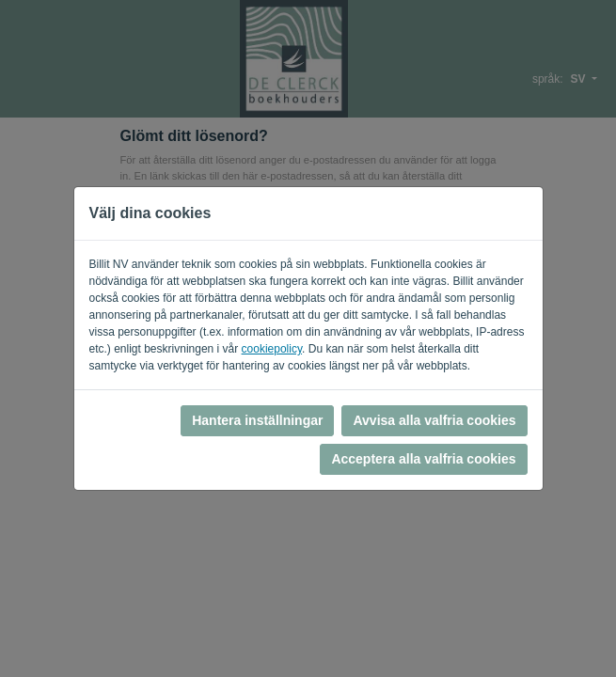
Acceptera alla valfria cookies (423, 459)
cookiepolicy (272, 349)
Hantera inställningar (257, 420)
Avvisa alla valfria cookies (434, 420)
